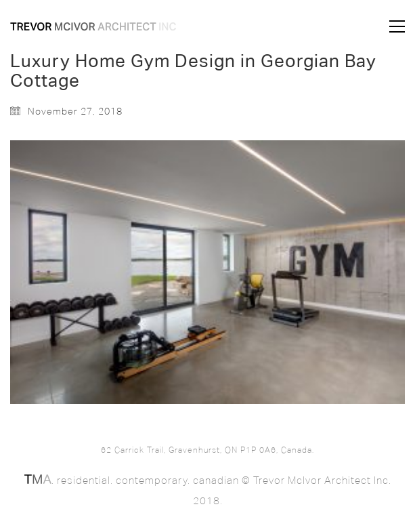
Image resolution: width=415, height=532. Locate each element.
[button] (397, 26)
